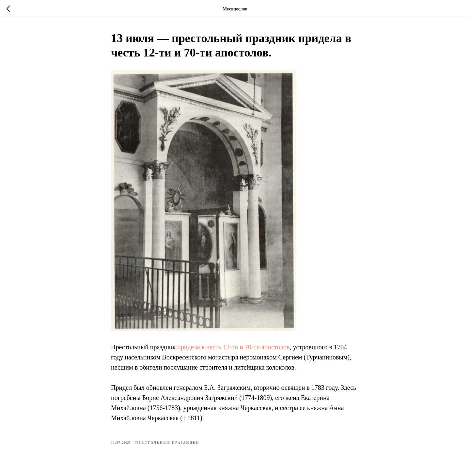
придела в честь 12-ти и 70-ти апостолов (233, 347)
